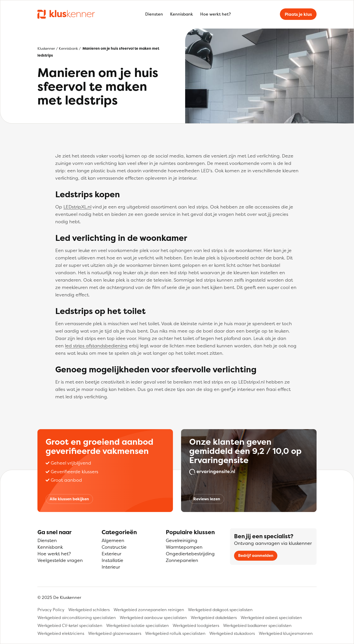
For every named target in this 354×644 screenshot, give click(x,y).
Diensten (154, 14)
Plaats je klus (298, 14)
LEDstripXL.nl (77, 207)
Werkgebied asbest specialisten (271, 617)
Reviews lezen (207, 499)
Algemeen (113, 540)
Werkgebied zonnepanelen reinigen (149, 610)
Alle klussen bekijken (69, 499)
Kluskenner (46, 48)
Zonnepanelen (182, 560)
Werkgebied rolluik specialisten (175, 633)
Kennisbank (182, 14)
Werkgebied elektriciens (61, 633)
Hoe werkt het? (215, 14)
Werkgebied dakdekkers (214, 617)
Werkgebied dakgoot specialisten (220, 610)
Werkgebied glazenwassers (115, 633)
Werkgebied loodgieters (196, 625)
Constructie (114, 547)
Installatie (112, 560)
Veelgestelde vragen (60, 560)
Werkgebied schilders (89, 610)
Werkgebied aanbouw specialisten (153, 617)
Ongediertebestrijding (190, 554)
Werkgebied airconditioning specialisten (77, 617)
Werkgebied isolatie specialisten (138, 625)
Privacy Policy (51, 610)
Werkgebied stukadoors (232, 633)
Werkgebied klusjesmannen (286, 633)
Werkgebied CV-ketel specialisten (70, 625)
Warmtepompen (184, 547)
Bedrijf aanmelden (256, 555)
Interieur (111, 567)
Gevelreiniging (182, 540)
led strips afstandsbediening (96, 346)
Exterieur (111, 554)
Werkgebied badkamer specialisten (257, 625)
